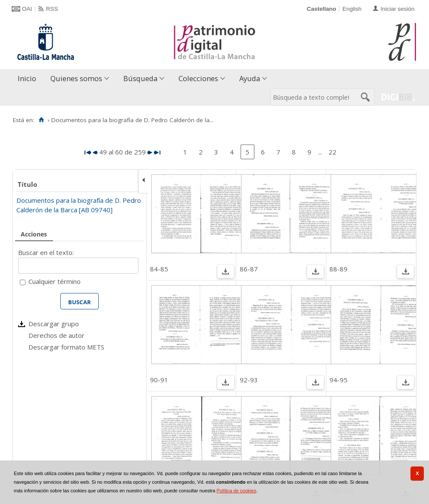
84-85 (159, 269)
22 (332, 152)
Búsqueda (140, 78)
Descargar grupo (54, 324)
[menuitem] (29, 79)
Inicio (27, 78)
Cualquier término (55, 281)
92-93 (249, 380)
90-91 (159, 380)
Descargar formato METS (66, 347)
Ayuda (250, 78)
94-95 (338, 380)
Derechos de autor (56, 335)
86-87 (249, 269)
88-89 (338, 269)
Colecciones (198, 78)
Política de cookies (236, 491)
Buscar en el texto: (46, 252)
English (352, 9)
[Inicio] (41, 120)
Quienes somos (76, 78)
